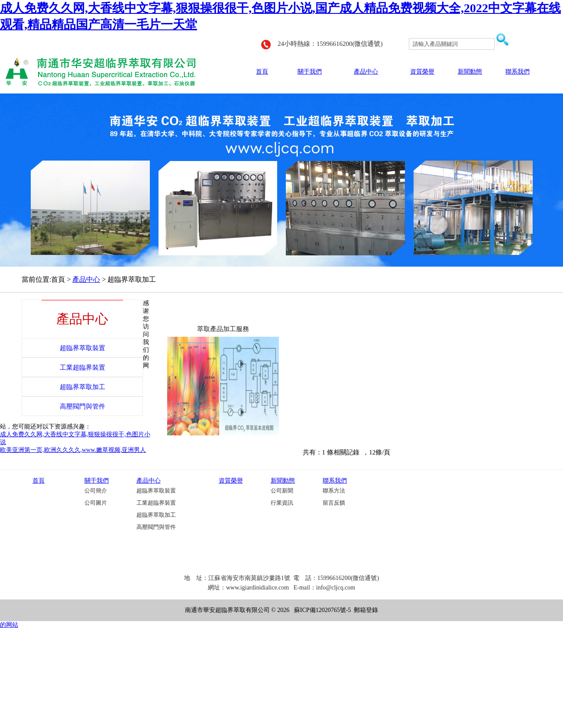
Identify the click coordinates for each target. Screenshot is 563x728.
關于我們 (310, 72)
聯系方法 (334, 491)
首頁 (262, 72)
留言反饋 (334, 503)
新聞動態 (470, 72)
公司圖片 (96, 503)
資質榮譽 (422, 72)
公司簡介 (96, 491)
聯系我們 (518, 72)
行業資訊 (282, 503)
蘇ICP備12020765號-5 (322, 610)
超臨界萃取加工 (156, 515)
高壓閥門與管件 (156, 527)
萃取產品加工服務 (223, 329)
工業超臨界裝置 (156, 503)
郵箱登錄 (366, 610)
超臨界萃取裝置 (156, 491)
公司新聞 (282, 491)
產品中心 (366, 72)
